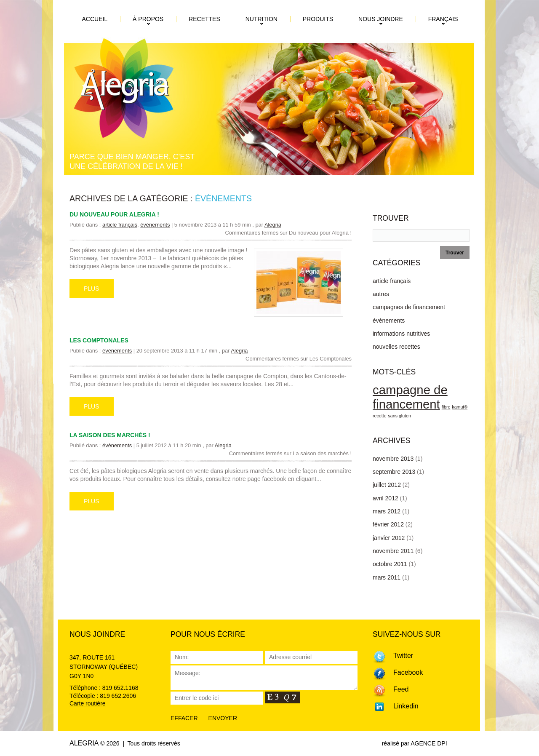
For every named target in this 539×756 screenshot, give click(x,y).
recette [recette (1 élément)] (380, 416)
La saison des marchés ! (110, 435)
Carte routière (88, 703)
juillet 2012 (387, 485)
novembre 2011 (393, 551)
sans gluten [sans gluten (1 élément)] (399, 416)
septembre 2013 (394, 472)
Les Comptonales (99, 340)
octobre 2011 (390, 564)
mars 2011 (387, 577)
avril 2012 (386, 498)
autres (381, 294)
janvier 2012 (389, 538)
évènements (155, 225)
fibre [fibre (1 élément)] (446, 407)
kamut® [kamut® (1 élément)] (460, 407)
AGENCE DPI (429, 743)
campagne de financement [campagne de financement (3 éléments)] (410, 397)
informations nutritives (401, 334)
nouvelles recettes (396, 347)
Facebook (408, 672)
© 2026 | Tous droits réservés (140, 743)
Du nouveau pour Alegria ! (114, 214)
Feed (401, 689)
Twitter (403, 656)
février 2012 (388, 524)
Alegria (273, 225)
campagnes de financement (409, 307)
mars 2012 (387, 511)
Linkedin (406, 706)
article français (120, 225)
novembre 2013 (393, 459)
